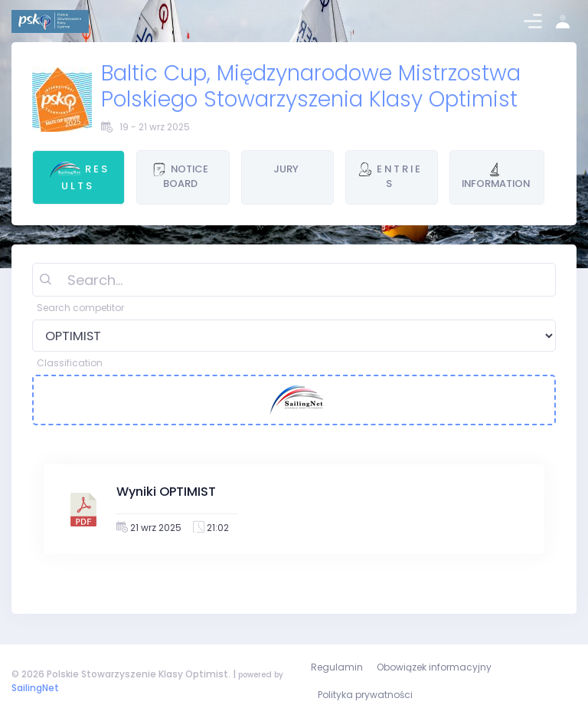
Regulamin (337, 667)
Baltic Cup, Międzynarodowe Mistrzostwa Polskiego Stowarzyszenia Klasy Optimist (311, 86)
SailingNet (35, 688)
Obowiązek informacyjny (434, 667)
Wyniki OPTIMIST (166, 492)
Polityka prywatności (365, 695)
